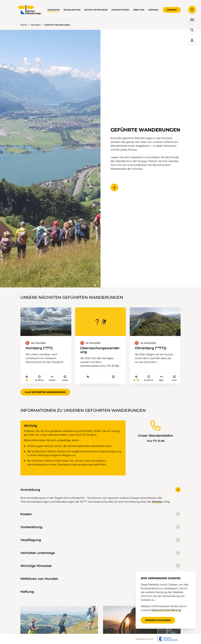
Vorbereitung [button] (100, 527)
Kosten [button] (100, 514)
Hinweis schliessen (158, 620)
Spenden (172, 10)
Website (157, 502)
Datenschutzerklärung (166, 610)
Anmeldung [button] (100, 490)
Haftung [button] (100, 592)
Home (24, 25)
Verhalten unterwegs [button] (100, 553)
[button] (192, 10)
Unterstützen (120, 10)
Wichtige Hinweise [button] (100, 566)
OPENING (153, 10)
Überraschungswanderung (100, 350)
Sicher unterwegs (96, 10)
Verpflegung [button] (100, 540)
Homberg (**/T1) (39, 348)
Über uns (139, 10)
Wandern (54, 10)
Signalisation (72, 10)
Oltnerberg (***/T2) (151, 348)
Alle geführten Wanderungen (45, 392)
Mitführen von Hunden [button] (100, 579)
